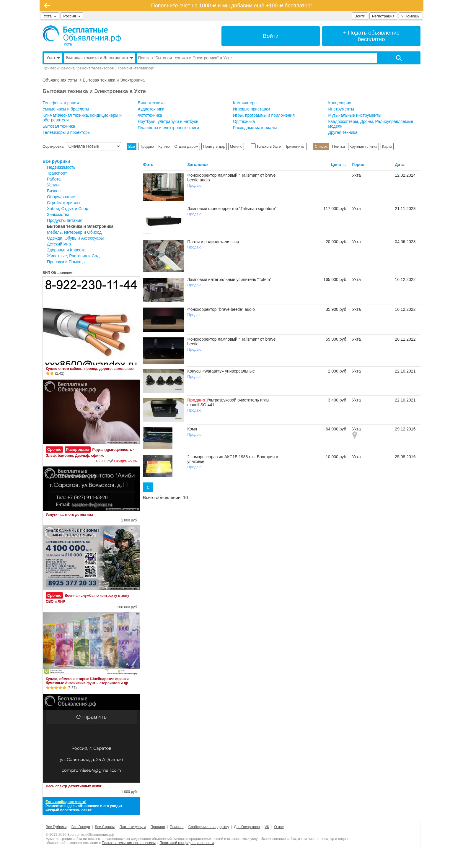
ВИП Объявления (58, 273)
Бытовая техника (59, 126)
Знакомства (58, 214)
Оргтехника (244, 121)
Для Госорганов (247, 827)
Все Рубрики (56, 827)
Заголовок (198, 165)
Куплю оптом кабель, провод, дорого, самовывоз (90, 369)
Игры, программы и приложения (264, 115)
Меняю (236, 146)
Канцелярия (340, 103)
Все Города (81, 827)
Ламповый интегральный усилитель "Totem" (229, 279)
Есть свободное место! (66, 802)
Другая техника (343, 132)
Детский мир (59, 244)
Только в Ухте (266, 146)
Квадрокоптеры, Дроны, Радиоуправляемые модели (371, 124)
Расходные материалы (255, 128)
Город (358, 165)
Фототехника (150, 115)
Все (132, 146)
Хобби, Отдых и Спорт (69, 209)
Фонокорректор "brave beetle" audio (221, 309)
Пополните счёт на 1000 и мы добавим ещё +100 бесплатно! (231, 6)
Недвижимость (61, 167)
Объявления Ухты (60, 80)
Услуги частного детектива (69, 515)
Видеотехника (151, 103)
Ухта (50, 16)
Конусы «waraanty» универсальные (221, 371)
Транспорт (57, 173)
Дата (400, 165)
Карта (387, 146)
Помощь (177, 827)
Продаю (147, 146)
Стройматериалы (64, 203)
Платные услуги (133, 827)
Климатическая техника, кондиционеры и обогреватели (82, 118)
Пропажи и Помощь (66, 262)
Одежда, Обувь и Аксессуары (75, 238)
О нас (279, 827)
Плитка (339, 146)
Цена (336, 165)
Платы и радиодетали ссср (213, 242)
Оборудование (61, 197)
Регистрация (383, 16)
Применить (294, 146)
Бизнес (54, 191)
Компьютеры (245, 103)
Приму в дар (214, 146)
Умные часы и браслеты (66, 109)
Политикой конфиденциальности (187, 843)
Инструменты (341, 109)
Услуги (53, 185)
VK (267, 827)
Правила (158, 827)
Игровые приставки (252, 109)
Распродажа (78, 450)
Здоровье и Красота (66, 250)
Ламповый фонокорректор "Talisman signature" (232, 209)
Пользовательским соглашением (129, 843)
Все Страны (105, 827)
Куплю (164, 146)
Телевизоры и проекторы (67, 132)
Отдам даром (186, 146)
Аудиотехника (151, 109)
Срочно (54, 450)
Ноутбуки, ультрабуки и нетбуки (168, 121)
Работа (54, 179)
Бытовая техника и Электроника (114, 80)
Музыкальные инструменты (355, 115)
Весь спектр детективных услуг (74, 786)
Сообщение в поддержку (209, 827)
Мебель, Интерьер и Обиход (74, 232)
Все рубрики (56, 161)
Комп (192, 429)
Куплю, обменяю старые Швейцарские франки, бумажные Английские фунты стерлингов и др (88, 681)
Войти (360, 16)
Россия (72, 16)
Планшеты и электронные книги (168, 128)
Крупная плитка (363, 146)
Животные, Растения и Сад (73, 256)
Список (321, 146)
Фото (148, 165)
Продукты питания (65, 220)
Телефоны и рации (61, 103)
